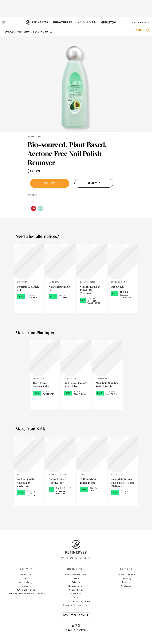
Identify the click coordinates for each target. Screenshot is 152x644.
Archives (76, 594)
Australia (126, 586)
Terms (76, 579)
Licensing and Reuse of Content (26, 594)
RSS (76, 598)
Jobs (26, 579)
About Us (26, 575)
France (126, 582)
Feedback (26, 586)
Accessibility (76, 590)
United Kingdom (126, 575)
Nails (49, 32)
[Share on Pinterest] (34, 209)
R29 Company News (76, 575)
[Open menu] (4, 21)
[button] (135, 26)
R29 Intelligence (26, 590)
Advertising (26, 582)
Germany (126, 579)
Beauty (38, 32)
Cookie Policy (76, 586)
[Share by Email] (41, 209)
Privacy (76, 582)
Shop (27, 32)
